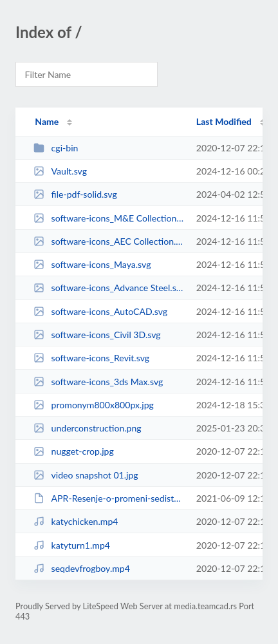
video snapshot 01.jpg (86, 475)
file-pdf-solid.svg (75, 194)
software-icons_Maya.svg (92, 264)
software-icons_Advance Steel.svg (109, 288)
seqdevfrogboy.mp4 (82, 568)
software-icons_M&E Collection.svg (109, 218)
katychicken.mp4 (76, 521)
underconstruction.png (87, 428)
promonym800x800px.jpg (94, 405)
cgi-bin (56, 148)
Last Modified (224, 121)
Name (47, 121)
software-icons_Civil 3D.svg (97, 335)
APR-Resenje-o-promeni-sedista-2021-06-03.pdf (109, 498)
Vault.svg (60, 171)
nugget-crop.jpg (74, 451)
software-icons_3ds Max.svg (98, 382)
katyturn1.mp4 (72, 545)
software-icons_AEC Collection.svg (109, 241)
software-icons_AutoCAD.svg (100, 311)
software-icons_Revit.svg (91, 358)
